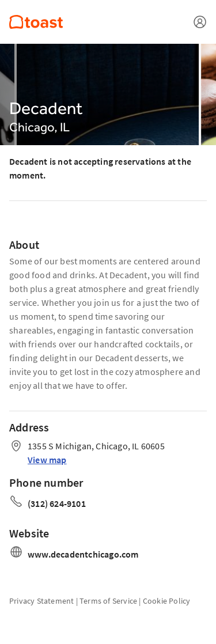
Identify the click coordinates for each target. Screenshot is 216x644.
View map (47, 460)
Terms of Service (108, 601)
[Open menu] (200, 22)
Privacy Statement (41, 601)
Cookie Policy (167, 601)
